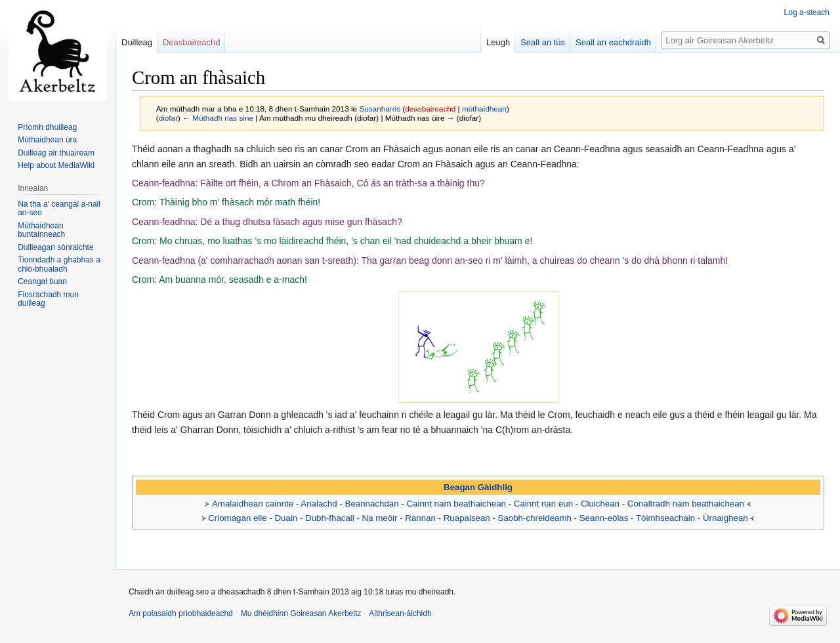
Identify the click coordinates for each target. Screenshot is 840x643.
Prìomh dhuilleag (47, 127)
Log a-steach (807, 12)
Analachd (319, 504)
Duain (286, 518)
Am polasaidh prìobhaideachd (181, 613)
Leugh (498, 42)
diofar (168, 118)
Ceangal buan (42, 281)
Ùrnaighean (725, 518)
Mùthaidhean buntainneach (41, 230)
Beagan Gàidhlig (478, 487)
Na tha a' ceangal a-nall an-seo (59, 209)
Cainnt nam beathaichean (456, 504)
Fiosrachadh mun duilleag (48, 299)
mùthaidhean (484, 109)
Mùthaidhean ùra (47, 140)
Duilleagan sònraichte (55, 247)
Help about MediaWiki (56, 165)
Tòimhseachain (665, 518)
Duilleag (137, 42)
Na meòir (380, 518)
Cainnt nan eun (543, 504)
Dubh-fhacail (330, 518)
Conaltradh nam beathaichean (686, 504)
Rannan (420, 518)
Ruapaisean (467, 518)
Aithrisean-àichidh (400, 613)
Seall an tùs (543, 42)
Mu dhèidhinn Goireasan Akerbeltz (301, 613)
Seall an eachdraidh (613, 42)
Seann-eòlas (604, 518)
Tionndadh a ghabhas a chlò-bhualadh (59, 264)
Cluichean (600, 504)
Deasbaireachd (191, 42)
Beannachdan (372, 504)
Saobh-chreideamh (535, 518)
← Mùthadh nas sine (218, 118)
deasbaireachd (430, 109)
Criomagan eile (237, 518)
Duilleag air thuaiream (56, 153)
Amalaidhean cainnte (253, 504)
